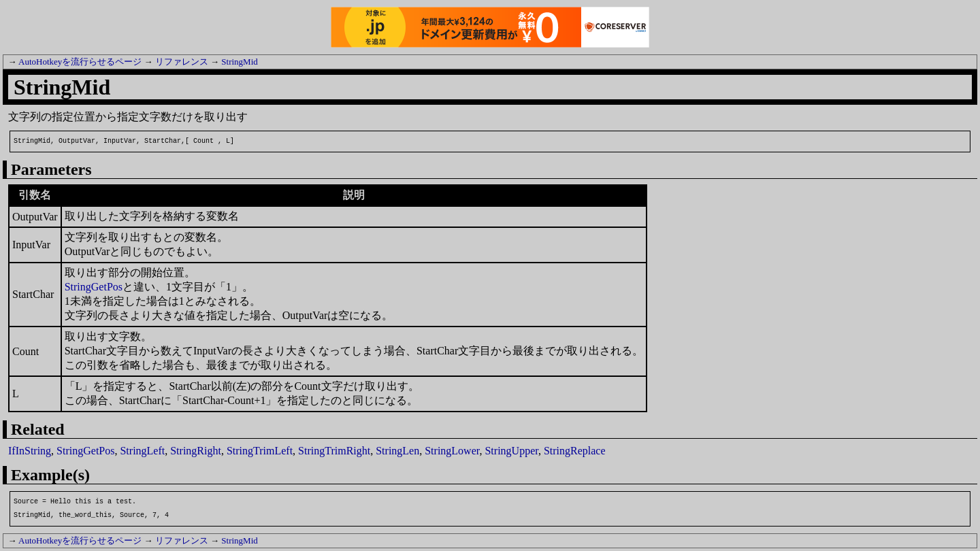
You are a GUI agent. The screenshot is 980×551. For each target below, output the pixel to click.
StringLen (397, 451)
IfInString (30, 451)
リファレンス (182, 62)
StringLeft (142, 451)
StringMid (239, 62)
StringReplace (575, 451)
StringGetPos (94, 287)
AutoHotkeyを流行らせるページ (80, 62)
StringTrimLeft (260, 451)
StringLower (452, 451)
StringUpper (511, 451)
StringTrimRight (334, 451)
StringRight (196, 451)
